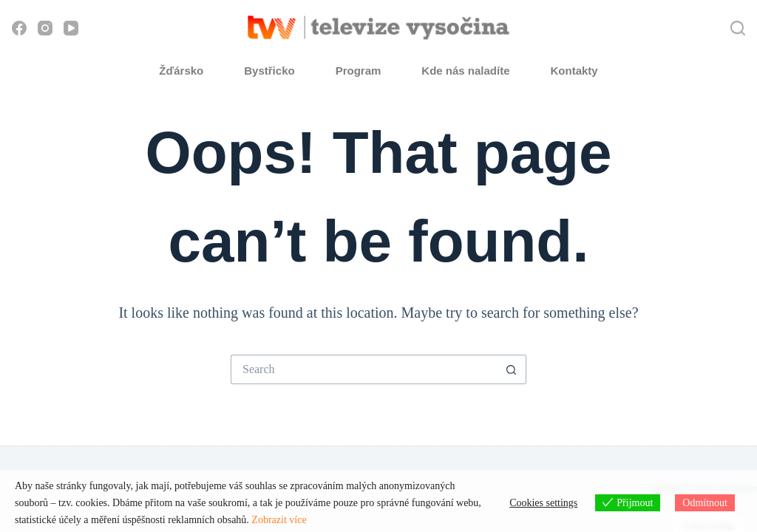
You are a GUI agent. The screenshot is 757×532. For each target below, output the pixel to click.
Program (359, 71)
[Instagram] (45, 28)
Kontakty (574, 71)
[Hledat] (738, 28)
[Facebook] (19, 28)
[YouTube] (71, 28)
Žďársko (181, 71)
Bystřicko (269, 71)
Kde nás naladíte (465, 71)
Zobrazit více (279, 520)
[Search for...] (364, 369)
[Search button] (512, 369)
